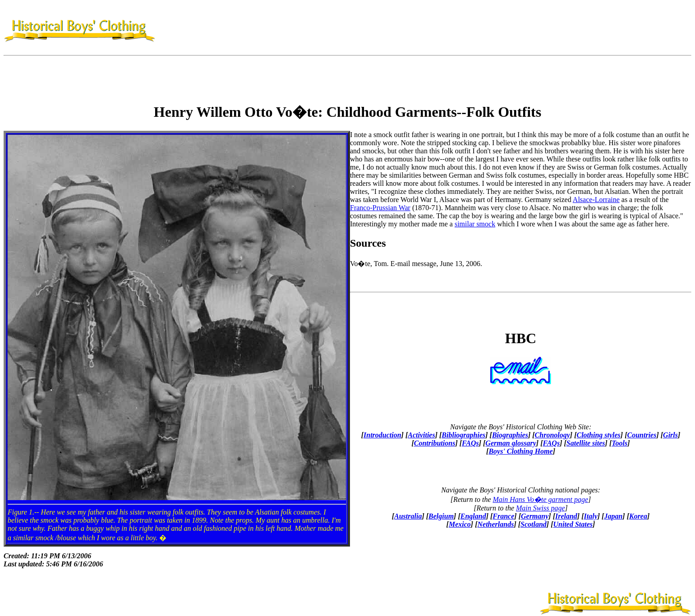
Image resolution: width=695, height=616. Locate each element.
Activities (421, 435)
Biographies (510, 435)
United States (573, 524)
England (473, 516)
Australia (408, 516)
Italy (591, 516)
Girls (670, 435)
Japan (613, 516)
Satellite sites (586, 443)
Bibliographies (463, 435)
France (503, 516)
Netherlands (495, 524)
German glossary (511, 443)
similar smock (475, 224)
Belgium (441, 516)
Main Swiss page (540, 508)
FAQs (470, 443)
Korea (638, 516)
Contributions (435, 443)
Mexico (460, 524)
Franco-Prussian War (380, 208)
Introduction (382, 435)
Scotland (534, 524)
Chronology (552, 435)
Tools (619, 443)
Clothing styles (598, 435)
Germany (535, 516)
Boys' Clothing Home (520, 451)
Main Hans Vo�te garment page (541, 499)
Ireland (566, 516)
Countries (642, 435)
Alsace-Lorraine (596, 200)
